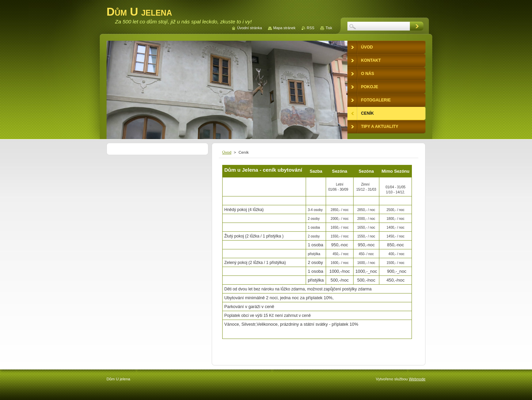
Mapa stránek (284, 28)
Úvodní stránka (250, 28)
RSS (310, 28)
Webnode (417, 379)
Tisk (329, 28)
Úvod (227, 152)
